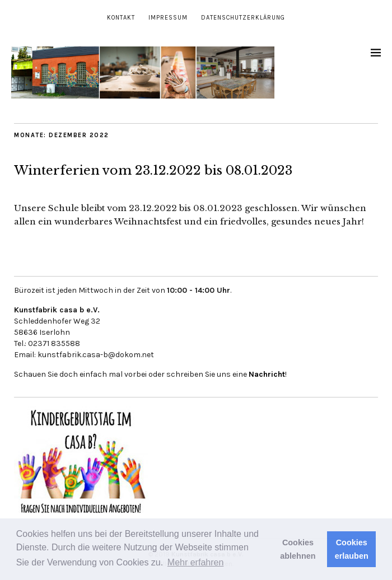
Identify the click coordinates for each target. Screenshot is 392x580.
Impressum (168, 18)
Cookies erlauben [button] (352, 549)
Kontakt (121, 18)
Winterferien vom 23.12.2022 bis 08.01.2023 (153, 170)
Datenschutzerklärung (243, 18)
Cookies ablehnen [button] (298, 549)
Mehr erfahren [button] (196, 562)
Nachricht (267, 374)
